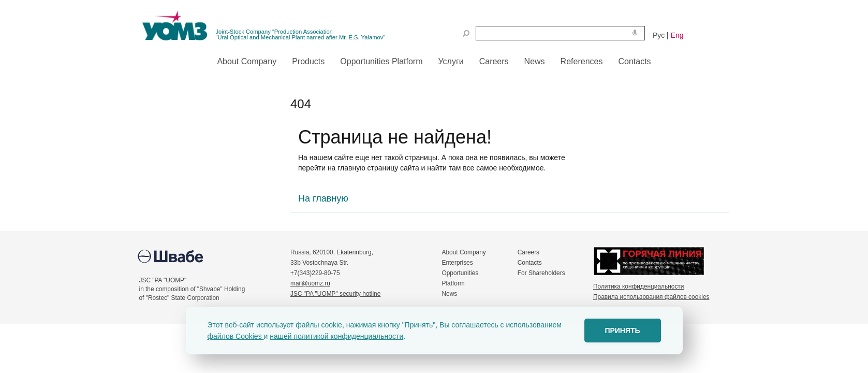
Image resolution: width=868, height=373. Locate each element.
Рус (659, 35)
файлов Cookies (236, 336)
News (450, 294)
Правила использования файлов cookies (651, 297)
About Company (464, 252)
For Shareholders (541, 273)
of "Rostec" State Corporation (179, 298)
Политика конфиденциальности (638, 286)
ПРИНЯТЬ (622, 331)
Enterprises (458, 263)
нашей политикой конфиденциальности (336, 336)
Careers (528, 252)
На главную (323, 198)
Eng (677, 35)
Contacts (530, 263)
